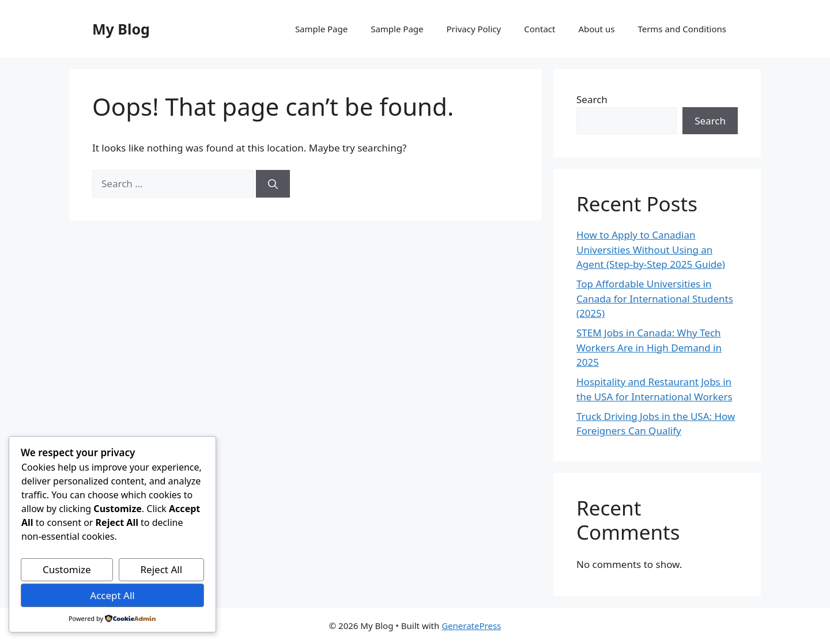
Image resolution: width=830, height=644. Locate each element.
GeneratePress (471, 626)
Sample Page (321, 29)
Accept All (112, 595)
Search (592, 99)
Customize (67, 569)
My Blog (121, 29)
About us (596, 29)
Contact (539, 29)
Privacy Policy (474, 29)
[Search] (273, 184)
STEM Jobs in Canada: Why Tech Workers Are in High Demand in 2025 (649, 347)
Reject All (162, 569)
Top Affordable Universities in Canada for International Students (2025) (655, 298)
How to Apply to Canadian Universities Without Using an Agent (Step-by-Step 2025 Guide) (651, 249)
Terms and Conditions (682, 29)
